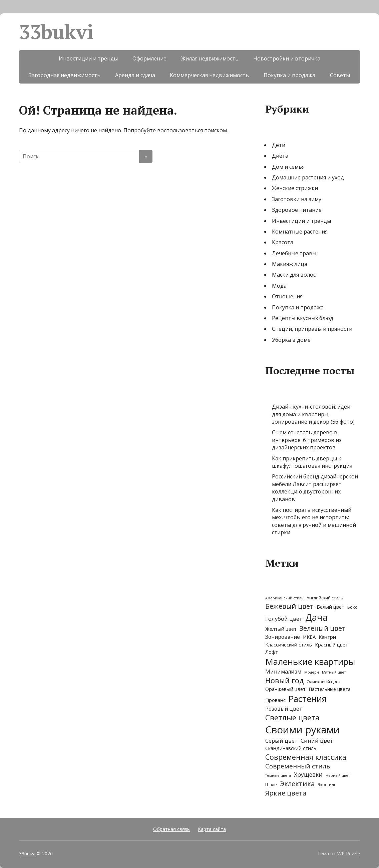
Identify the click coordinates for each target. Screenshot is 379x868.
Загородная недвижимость (65, 75)
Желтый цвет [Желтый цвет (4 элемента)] (281, 629)
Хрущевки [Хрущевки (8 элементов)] (308, 775)
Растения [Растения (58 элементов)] (308, 699)
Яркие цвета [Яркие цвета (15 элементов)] (286, 793)
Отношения (287, 296)
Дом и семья (288, 167)
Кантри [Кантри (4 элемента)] (327, 637)
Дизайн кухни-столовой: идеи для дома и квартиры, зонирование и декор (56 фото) (313, 414)
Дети (279, 145)
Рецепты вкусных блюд (303, 318)
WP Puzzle (349, 853)
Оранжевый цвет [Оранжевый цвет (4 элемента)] (285, 689)
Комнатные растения (300, 232)
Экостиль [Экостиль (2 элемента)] (327, 785)
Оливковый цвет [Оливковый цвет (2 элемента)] (324, 682)
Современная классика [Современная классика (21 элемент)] (306, 757)
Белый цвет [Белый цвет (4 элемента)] (330, 607)
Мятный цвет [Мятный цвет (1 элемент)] (334, 672)
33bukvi (56, 32)
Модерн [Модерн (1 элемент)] (312, 672)
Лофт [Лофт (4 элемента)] (272, 652)
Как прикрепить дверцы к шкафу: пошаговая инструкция (312, 462)
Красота (283, 242)
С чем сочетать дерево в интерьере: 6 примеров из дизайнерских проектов (307, 440)
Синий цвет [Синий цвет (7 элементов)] (317, 741)
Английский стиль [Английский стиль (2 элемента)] (325, 598)
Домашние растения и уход (308, 177)
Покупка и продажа (289, 75)
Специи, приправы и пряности (312, 329)
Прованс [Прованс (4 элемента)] (275, 700)
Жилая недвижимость (210, 58)
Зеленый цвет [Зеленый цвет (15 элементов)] (323, 628)
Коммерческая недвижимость (209, 75)
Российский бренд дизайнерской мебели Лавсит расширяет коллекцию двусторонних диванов (315, 488)
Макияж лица (290, 264)
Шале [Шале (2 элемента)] (271, 785)
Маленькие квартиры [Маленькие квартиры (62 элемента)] (310, 662)
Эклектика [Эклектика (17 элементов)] (297, 783)
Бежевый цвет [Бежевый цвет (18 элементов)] (289, 606)
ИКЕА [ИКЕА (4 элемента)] (309, 637)
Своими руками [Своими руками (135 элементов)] (303, 730)
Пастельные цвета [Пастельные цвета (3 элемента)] (330, 689)
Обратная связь (171, 829)
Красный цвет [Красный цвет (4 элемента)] (331, 644)
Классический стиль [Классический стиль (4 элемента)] (289, 644)
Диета (280, 156)
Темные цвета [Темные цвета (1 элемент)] (278, 775)
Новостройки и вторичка (287, 58)
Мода (279, 286)
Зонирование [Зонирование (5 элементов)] (283, 637)
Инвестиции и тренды (88, 58)
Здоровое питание (297, 210)
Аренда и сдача (135, 75)
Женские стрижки (295, 188)
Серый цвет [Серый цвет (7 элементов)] (281, 741)
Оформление (149, 58)
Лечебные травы (294, 253)
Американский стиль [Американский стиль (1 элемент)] (284, 598)
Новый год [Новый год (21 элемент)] (284, 680)
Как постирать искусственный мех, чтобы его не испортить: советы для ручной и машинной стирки (314, 521)
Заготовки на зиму (297, 199)
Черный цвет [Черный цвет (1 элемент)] (338, 775)
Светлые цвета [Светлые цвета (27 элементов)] (292, 717)
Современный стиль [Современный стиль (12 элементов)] (298, 766)
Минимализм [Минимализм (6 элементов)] (283, 672)
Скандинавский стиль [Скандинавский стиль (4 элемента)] (291, 748)
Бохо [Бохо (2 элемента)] (352, 607)
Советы (340, 75)
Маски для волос (294, 275)
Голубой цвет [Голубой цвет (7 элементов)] (284, 619)
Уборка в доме (291, 340)
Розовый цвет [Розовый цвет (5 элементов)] (284, 709)
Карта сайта (212, 829)
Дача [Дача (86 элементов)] (316, 617)
